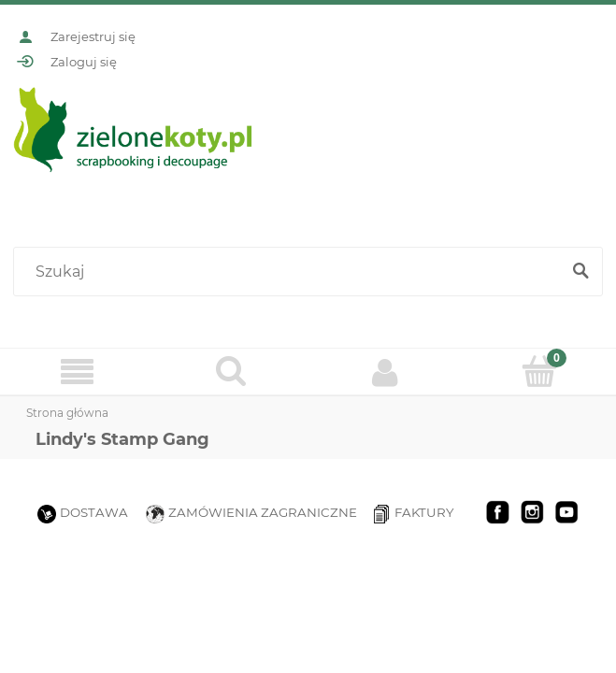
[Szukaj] (580, 272)
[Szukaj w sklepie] (291, 272)
